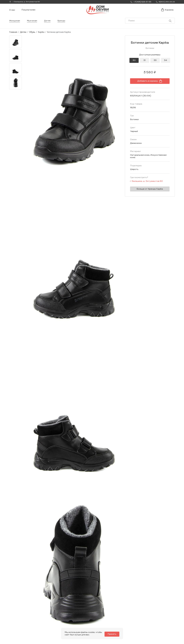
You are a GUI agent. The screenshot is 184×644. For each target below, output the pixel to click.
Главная (13, 36)
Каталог (80, 606)
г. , (26, 2)
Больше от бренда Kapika (148, 191)
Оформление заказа (151, 616)
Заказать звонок (20, 618)
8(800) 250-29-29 (18, 627)
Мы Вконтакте (46, 616)
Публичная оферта (150, 624)
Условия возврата (150, 620)
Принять (113, 634)
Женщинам (15, 25)
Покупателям (28, 12)
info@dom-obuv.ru (45, 621)
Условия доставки (150, 612)
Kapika (41, 36)
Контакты (113, 616)
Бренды (63, 25)
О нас (12, 12)
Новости (113, 612)
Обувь (32, 36)
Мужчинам (33, 25)
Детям (49, 25)
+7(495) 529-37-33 (18, 624)
